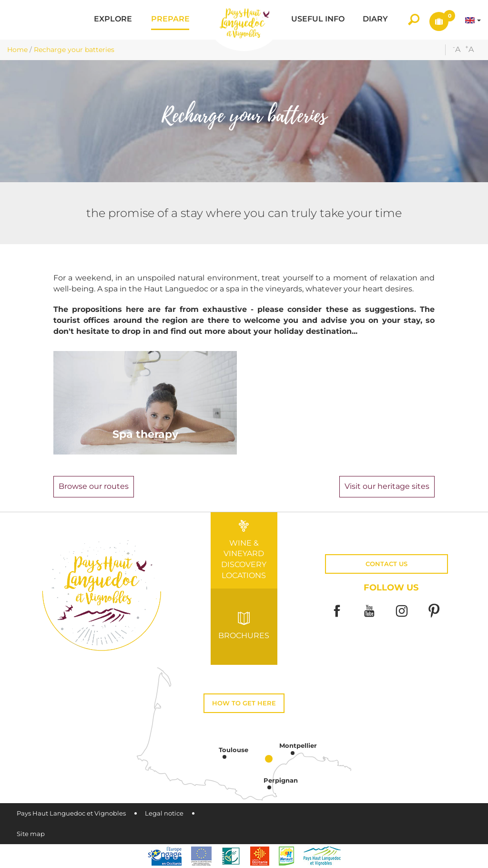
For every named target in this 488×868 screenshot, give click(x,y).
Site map (31, 834)
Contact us (386, 564)
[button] (113, 20)
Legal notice (164, 813)
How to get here (244, 703)
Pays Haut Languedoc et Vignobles (71, 813)
